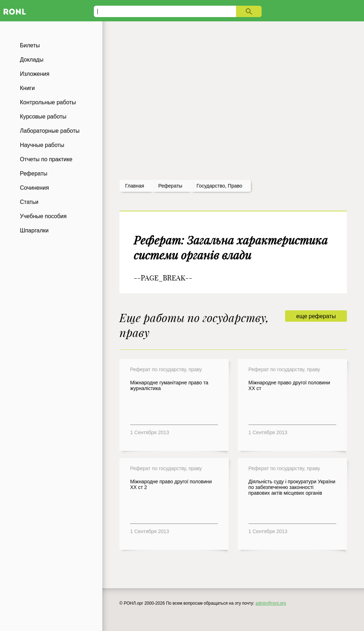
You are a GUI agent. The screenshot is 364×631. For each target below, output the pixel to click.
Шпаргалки (34, 230)
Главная (135, 186)
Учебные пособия (43, 216)
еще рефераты (316, 316)
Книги (27, 88)
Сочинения (34, 188)
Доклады (32, 60)
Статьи (29, 202)
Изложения (35, 74)
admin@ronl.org (271, 603)
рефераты (170, 186)
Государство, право (220, 186)
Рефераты (34, 173)
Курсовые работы (43, 117)
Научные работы (42, 145)
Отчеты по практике (46, 159)
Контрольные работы (48, 102)
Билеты (30, 45)
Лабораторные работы (50, 131)
